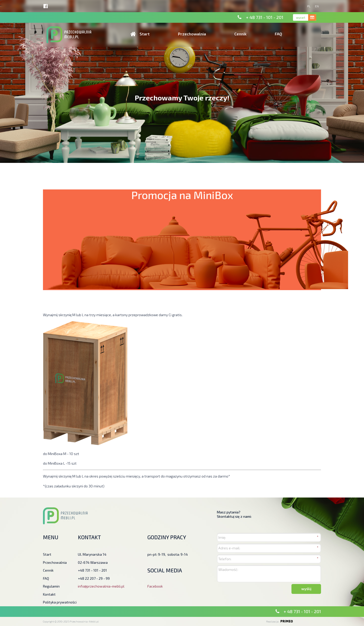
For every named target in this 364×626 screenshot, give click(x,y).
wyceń (300, 17)
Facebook (155, 586)
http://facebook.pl (46, 6)
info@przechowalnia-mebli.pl (101, 586)
